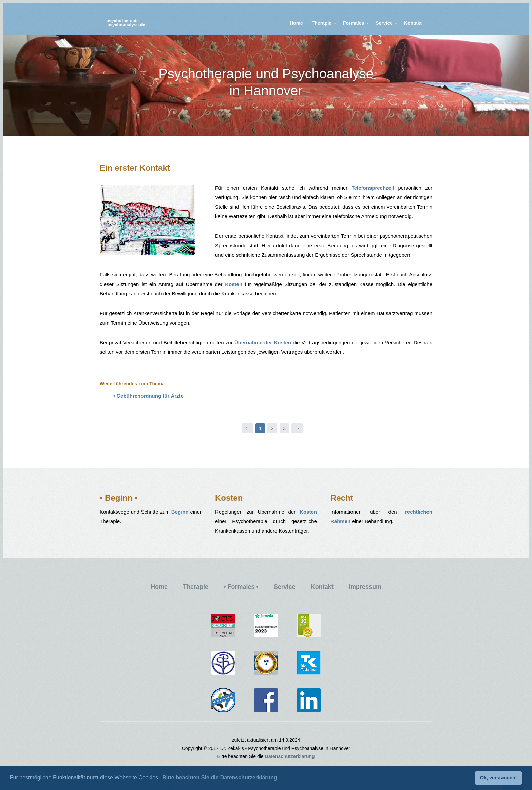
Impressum (365, 587)
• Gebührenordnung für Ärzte (148, 396)
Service (384, 23)
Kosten (234, 284)
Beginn (180, 512)
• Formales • (241, 587)
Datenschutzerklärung (290, 756)
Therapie (322, 23)
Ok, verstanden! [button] (499, 778)
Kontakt (413, 23)
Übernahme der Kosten (263, 342)
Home (296, 23)
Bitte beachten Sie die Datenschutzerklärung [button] (220, 778)
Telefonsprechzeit (373, 188)
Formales (354, 23)
